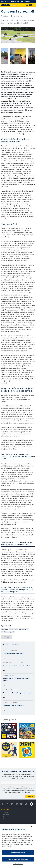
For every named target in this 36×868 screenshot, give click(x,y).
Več (4, 658)
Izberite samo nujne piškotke (18, 859)
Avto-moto (6, 815)
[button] (5, 57)
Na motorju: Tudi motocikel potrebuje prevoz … (16, 679)
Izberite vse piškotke (18, 853)
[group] (18, 56)
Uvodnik (5, 812)
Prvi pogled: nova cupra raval (13, 653)
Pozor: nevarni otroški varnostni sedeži (16, 666)
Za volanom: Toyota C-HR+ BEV (14, 705)
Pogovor (5, 817)
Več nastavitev (18, 864)
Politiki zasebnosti (26, 792)
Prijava (31, 796)
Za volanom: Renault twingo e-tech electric (18, 693)
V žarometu (5, 809)
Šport (4, 819)
